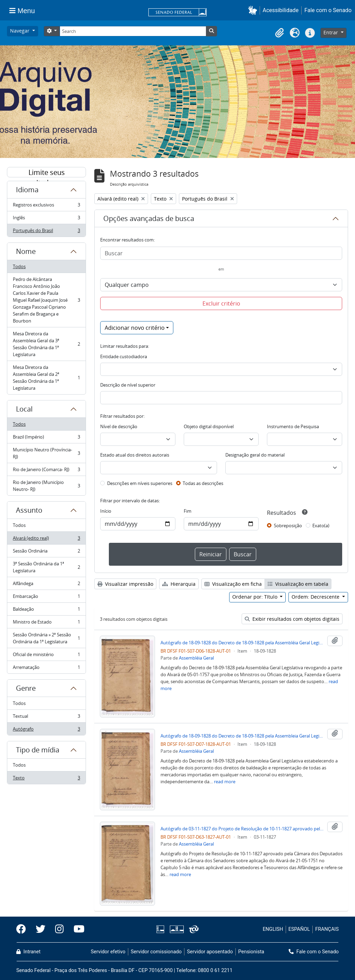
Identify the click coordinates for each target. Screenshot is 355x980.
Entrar (331, 32)
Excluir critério (221, 303)
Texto (46, 779)
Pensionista (251, 952)
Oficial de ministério (46, 656)
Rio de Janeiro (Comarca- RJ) (46, 471)
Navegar (20, 31)
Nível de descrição (119, 426)
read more (225, 782)
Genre (26, 688)
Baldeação (46, 611)
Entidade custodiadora (124, 356)
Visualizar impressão (125, 584)
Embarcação (46, 598)
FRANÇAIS (327, 929)
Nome (26, 251)
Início (106, 511)
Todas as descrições (203, 483)
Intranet (28, 952)
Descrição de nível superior (128, 385)
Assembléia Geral (196, 658)
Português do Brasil (46, 232)
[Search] (133, 31)
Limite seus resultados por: (46, 173)
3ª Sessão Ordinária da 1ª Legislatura (46, 567)
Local (24, 409)
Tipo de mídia (38, 750)
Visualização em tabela (298, 584)
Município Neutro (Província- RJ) (46, 453)
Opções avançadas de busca (149, 218)
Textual (46, 718)
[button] (254, 10)
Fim (188, 511)
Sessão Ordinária (46, 552)
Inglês (46, 219)
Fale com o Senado (328, 10)
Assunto (29, 510)
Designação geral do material (255, 455)
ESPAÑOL (299, 929)
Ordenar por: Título (256, 597)
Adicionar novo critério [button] (135, 328)
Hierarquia (179, 584)
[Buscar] (221, 253)
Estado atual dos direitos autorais (135, 455)
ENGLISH (273, 929)
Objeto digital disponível (209, 426)
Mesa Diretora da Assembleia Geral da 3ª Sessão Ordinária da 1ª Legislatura (46, 344)
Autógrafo (46, 730)
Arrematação (46, 669)
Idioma (27, 190)
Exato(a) (321, 526)
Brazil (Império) (46, 438)
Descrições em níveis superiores (140, 483)
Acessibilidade (281, 10)
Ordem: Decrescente (316, 597)
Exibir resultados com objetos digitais (292, 619)
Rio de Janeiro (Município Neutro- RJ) (46, 486)
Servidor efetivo (108, 952)
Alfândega (46, 585)
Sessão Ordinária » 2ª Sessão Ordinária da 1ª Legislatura (46, 638)
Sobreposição (288, 526)
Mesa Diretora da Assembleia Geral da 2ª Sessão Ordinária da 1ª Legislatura (46, 378)
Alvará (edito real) (46, 540)
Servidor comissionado (156, 952)
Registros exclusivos (46, 206)
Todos (19, 266)
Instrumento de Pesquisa (293, 426)
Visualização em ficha (233, 584)
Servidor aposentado (210, 952)
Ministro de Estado (46, 623)
